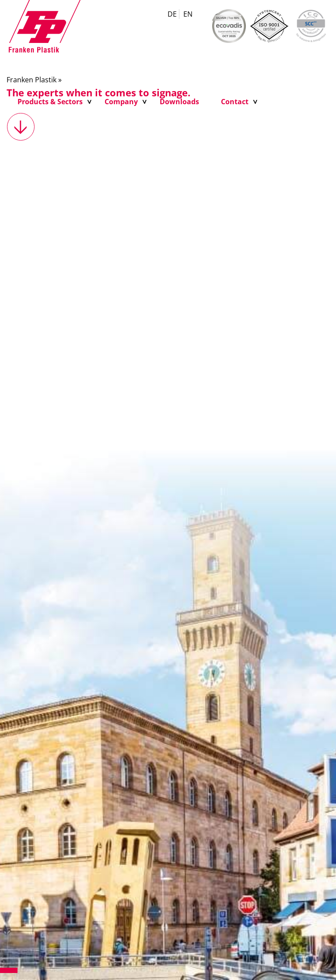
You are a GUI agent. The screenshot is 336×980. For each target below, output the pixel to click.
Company (121, 102)
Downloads (179, 102)
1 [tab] (9, 970)
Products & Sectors (50, 102)
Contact (235, 102)
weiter (21, 127)
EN (188, 14)
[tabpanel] (168, 522)
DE (172, 14)
